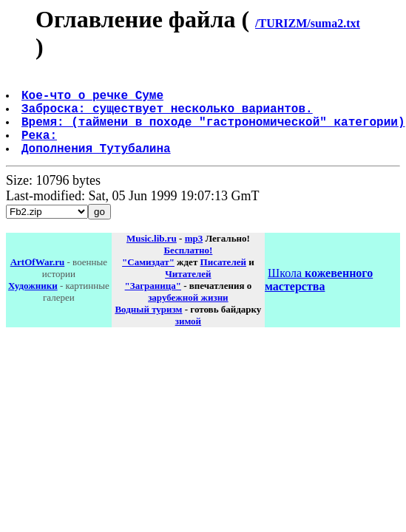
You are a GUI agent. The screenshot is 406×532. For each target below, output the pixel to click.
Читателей (188, 291)
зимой (188, 339)
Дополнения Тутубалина (98, 166)
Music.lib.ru (152, 256)
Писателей (223, 280)
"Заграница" (153, 303)
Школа (319, 297)
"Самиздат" (148, 280)
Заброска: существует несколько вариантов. (169, 117)
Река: (41, 149)
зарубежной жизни (188, 315)
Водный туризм (148, 327)
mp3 (194, 256)
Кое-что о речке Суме (94, 100)
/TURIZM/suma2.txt (308, 23)
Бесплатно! (188, 268)
